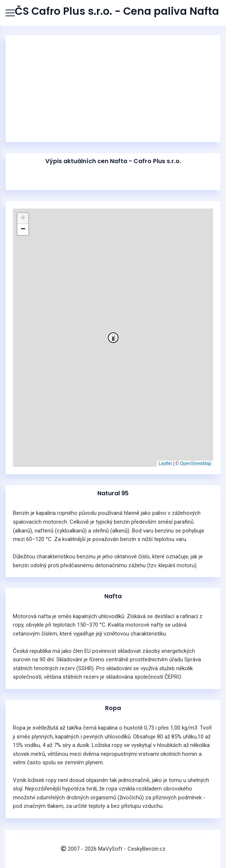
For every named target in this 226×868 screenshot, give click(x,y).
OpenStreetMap (196, 464)
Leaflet (165, 464)
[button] (113, 338)
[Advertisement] (113, 89)
